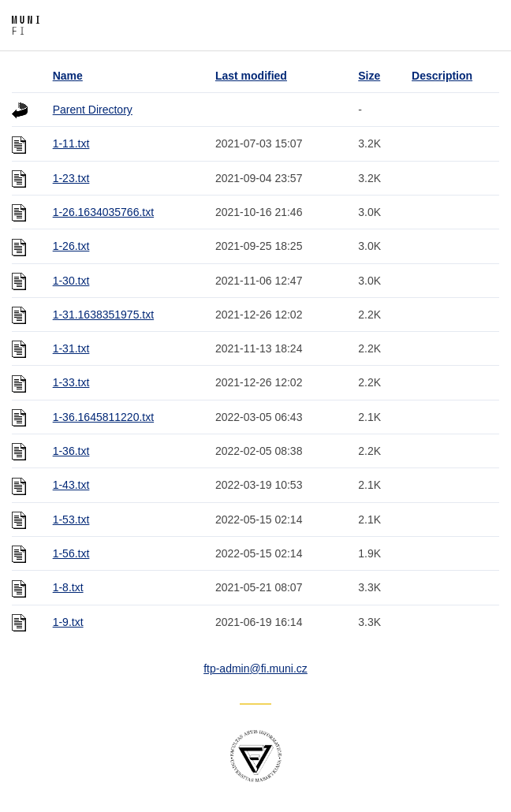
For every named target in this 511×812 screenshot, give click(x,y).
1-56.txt (71, 553)
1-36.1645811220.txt (103, 417)
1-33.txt (71, 382)
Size (369, 76)
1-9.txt (68, 622)
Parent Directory (93, 110)
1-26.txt (71, 246)
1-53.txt (71, 520)
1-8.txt (68, 587)
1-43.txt (71, 485)
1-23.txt (71, 178)
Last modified (251, 76)
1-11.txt (71, 143)
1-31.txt (71, 348)
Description (442, 76)
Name (68, 76)
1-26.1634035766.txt (103, 212)
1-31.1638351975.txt (103, 315)
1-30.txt (71, 281)
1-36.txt (71, 451)
